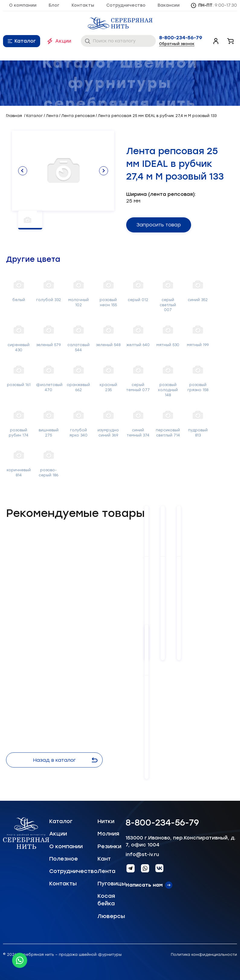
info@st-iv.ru (142, 854)
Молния (108, 834)
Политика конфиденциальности (204, 955)
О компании (23, 5)
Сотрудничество (126, 5)
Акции (63, 41)
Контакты (83, 5)
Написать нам (144, 885)
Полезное (64, 859)
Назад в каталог (65, 760)
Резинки (109, 846)
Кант (104, 859)
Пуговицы (112, 884)
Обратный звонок (177, 44)
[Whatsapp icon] (20, 960)
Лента (106, 871)
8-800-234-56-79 (181, 38)
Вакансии (169, 5)
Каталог (25, 41)
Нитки (106, 821)
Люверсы (111, 916)
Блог (54, 5)
